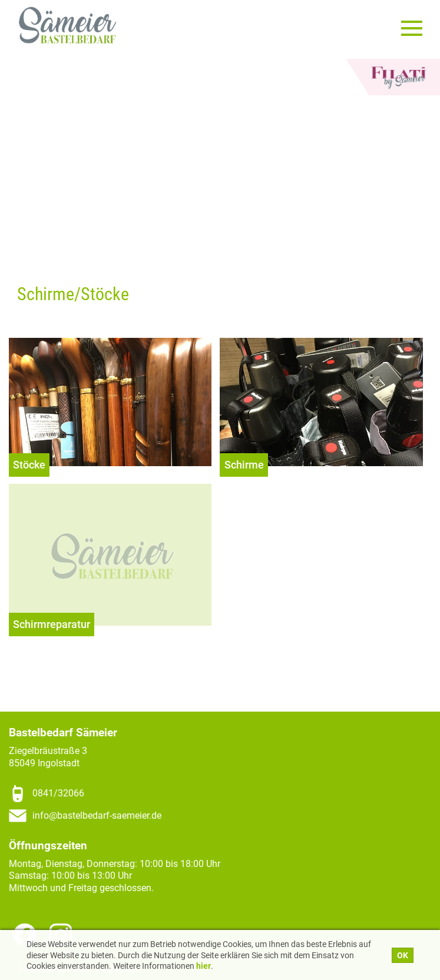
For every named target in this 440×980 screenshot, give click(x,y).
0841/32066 (58, 793)
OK (403, 955)
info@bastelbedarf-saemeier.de (97, 815)
